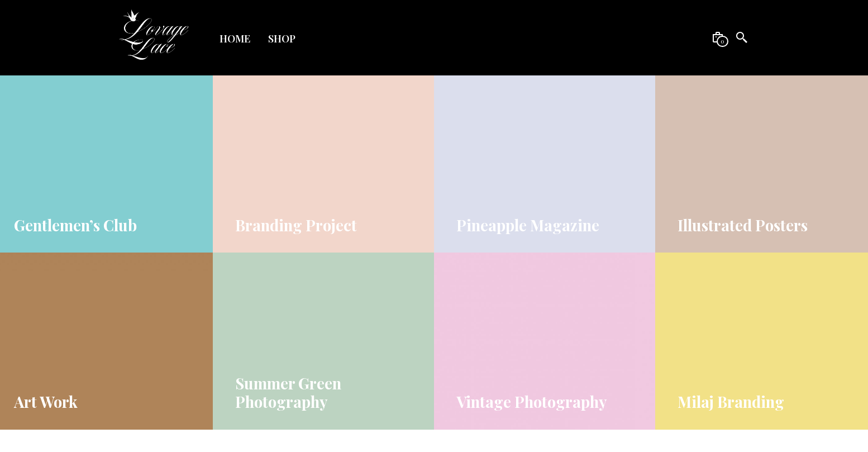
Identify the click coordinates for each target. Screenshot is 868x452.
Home (235, 39)
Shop (282, 39)
